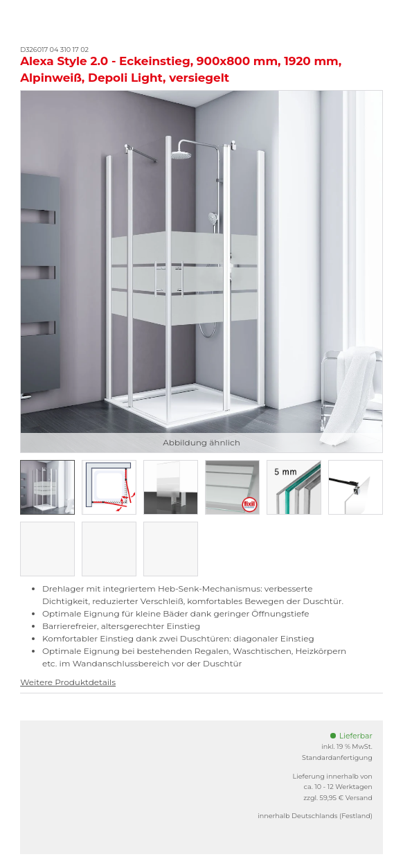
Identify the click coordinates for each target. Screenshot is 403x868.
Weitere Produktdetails (68, 682)
